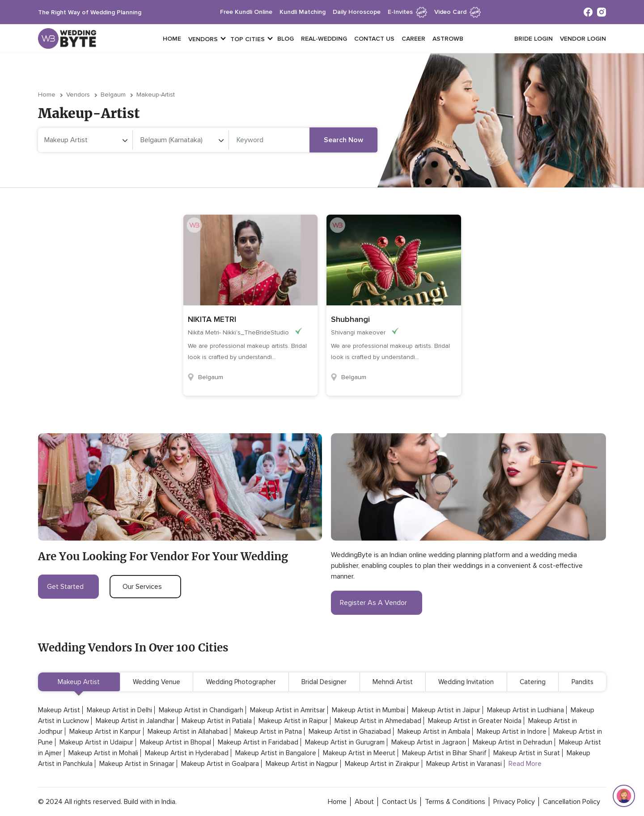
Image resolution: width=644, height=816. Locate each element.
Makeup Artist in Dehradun (513, 742)
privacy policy (514, 802)
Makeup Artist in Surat (527, 753)
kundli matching (303, 12)
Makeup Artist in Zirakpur (382, 764)
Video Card (458, 12)
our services (145, 587)
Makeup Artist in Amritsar (288, 710)
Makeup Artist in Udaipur (96, 742)
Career (413, 39)
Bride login (534, 39)
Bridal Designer (324, 682)
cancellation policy (572, 802)
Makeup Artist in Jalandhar (135, 721)
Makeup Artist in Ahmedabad (378, 721)
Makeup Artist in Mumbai (369, 710)
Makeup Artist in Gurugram (345, 742)
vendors (203, 39)
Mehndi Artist (393, 682)
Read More (525, 764)
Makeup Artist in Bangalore (276, 753)
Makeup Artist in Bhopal (176, 742)
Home (172, 39)
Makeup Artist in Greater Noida (475, 721)
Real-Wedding (324, 39)
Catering (533, 682)
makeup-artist (156, 95)
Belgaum (113, 95)
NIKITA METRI (212, 319)
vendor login (583, 39)
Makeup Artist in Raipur (293, 721)
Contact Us (374, 39)
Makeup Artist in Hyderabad (187, 753)
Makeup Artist (79, 682)
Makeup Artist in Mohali (103, 753)
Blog (286, 39)
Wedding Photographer (241, 682)
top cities (248, 39)
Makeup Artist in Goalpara (220, 764)
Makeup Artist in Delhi (119, 710)
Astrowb (448, 39)
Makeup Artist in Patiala (217, 721)
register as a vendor (377, 603)
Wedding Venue (157, 682)
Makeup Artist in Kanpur (105, 731)
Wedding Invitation (466, 682)
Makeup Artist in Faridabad (258, 742)
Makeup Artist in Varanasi (464, 764)
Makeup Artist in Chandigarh (201, 710)
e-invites (407, 12)
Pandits (583, 682)
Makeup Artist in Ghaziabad (350, 731)
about (364, 802)
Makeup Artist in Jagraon (429, 742)
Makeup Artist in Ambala (434, 731)
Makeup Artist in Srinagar (137, 764)
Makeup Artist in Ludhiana (525, 710)
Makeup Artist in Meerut (359, 753)
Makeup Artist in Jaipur (446, 710)
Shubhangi (350, 319)
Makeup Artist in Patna (268, 731)
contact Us (399, 802)
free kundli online (246, 12)
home (337, 802)
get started (68, 587)
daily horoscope (357, 12)
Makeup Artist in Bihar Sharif (444, 753)
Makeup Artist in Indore (512, 731)
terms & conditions (455, 802)
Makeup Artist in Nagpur (302, 764)
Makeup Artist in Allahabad (188, 731)
